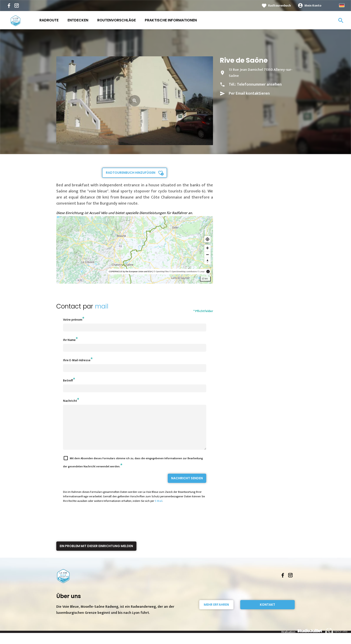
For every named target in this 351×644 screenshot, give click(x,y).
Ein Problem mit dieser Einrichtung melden (96, 554)
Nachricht (70, 401)
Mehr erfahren (216, 613)
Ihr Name (69, 340)
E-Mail (159, 509)
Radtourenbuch (280, 6)
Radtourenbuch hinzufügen (131, 173)
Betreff (68, 380)
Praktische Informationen (171, 20)
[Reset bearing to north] (207, 261)
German (342, 5)
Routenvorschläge (117, 20)
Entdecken (78, 20)
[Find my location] (207, 239)
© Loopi (201, 272)
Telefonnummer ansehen (259, 84)
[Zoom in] (207, 248)
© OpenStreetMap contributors (183, 272)
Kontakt (267, 613)
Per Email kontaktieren (249, 94)
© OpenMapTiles (161, 272)
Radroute (49, 20)
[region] (135, 250)
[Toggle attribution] (208, 272)
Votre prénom (73, 320)
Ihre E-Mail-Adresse (77, 360)
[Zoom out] (207, 255)
